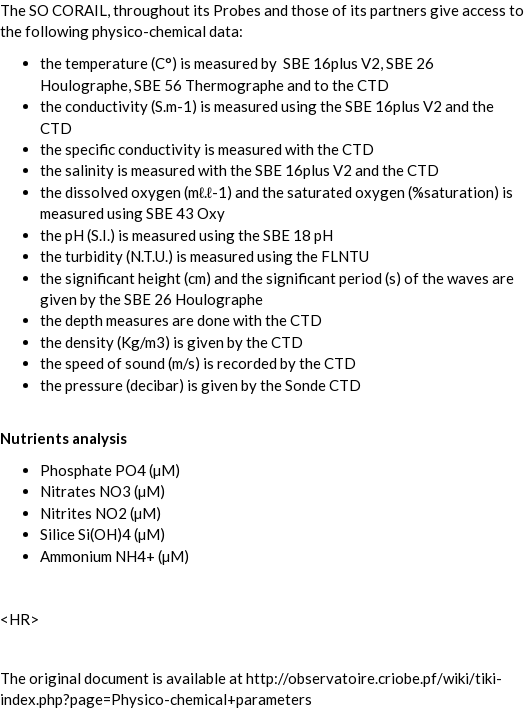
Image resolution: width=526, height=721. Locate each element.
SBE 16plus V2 (331, 63)
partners (398, 10)
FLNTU (345, 256)
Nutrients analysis (63, 438)
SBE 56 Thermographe (209, 85)
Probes (237, 10)
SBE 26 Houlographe (193, 299)
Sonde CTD (323, 385)
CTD (373, 85)
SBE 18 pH (298, 235)
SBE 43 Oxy (185, 213)
